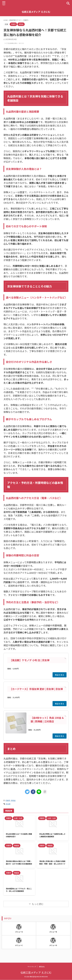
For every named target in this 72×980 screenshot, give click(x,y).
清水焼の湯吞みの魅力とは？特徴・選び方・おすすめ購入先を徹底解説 (19, 865)
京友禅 (8, 804)
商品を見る (60, 675)
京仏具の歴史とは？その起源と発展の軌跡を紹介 (19, 835)
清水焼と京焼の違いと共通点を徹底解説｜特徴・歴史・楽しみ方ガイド (52, 865)
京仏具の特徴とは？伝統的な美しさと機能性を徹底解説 (52, 835)
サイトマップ (32, 967)
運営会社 (42, 967)
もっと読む (38, 908)
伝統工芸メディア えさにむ (36, 12)
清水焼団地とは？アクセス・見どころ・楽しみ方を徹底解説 (19, 894)
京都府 (8, 800)
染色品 (13, 800)
